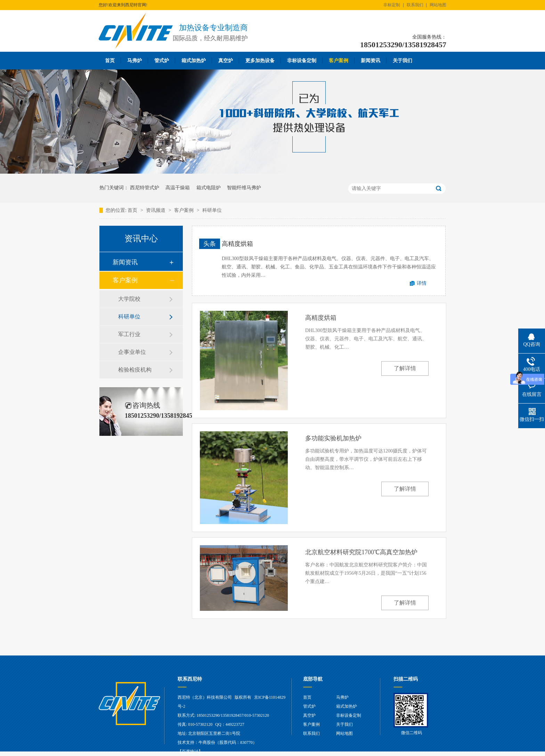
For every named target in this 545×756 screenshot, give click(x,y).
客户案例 (339, 61)
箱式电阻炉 (209, 188)
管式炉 (162, 61)
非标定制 (392, 5)
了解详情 (405, 368)
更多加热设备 (260, 61)
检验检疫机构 (135, 370)
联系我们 (415, 5)
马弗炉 (135, 61)
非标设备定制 (302, 61)
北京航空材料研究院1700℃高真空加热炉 (361, 552)
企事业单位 (132, 352)
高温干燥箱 (178, 188)
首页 (110, 61)
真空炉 (226, 61)
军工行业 (129, 334)
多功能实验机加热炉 (333, 438)
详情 (422, 283)
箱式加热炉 (194, 61)
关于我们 (402, 61)
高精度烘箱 (237, 244)
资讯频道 (156, 210)
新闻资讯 (371, 61)
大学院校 (129, 299)
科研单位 (212, 210)
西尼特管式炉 (145, 188)
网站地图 (438, 5)
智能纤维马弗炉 (244, 188)
